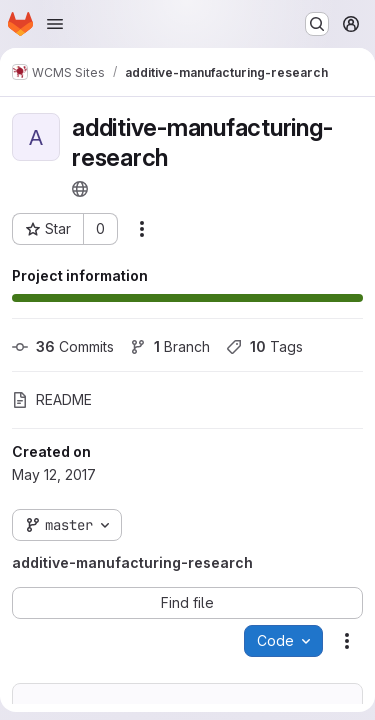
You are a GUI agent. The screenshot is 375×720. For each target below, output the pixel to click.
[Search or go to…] (317, 24)
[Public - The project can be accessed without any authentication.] (80, 189)
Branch (170, 346)
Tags (264, 346)
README (52, 399)
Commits (63, 346)
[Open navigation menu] (55, 24)
